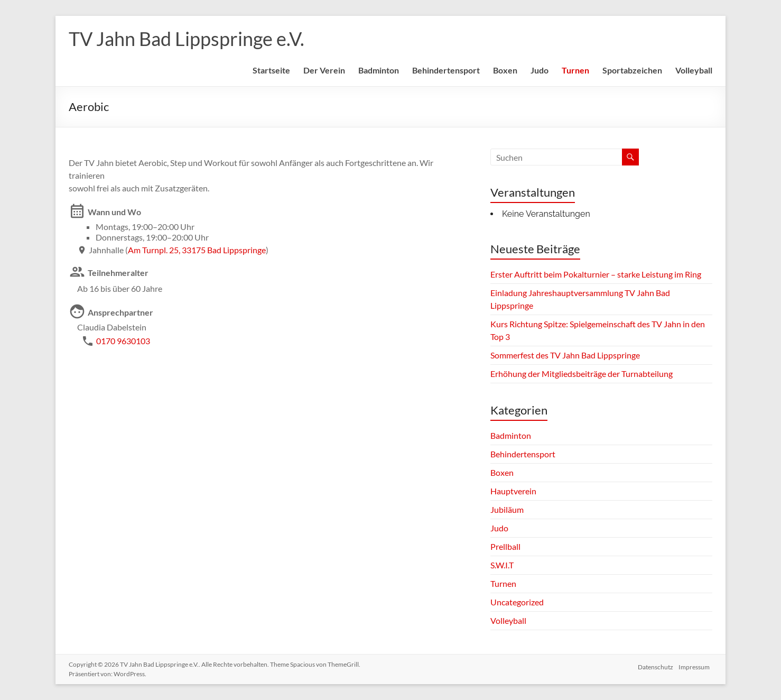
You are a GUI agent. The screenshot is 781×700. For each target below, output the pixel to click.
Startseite (271, 70)
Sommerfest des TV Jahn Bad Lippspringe (565, 355)
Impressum (697, 664)
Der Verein (324, 70)
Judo (540, 70)
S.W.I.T (502, 565)
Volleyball (694, 70)
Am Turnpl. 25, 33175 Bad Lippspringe (197, 250)
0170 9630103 (123, 341)
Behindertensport (446, 70)
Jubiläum (507, 509)
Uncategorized (517, 602)
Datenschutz (655, 664)
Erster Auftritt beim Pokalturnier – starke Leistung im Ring (596, 274)
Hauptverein (513, 491)
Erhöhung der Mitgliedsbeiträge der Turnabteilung (582, 374)
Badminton (379, 70)
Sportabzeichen (632, 70)
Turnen (575, 70)
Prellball (505, 546)
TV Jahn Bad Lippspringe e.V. (187, 39)
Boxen (505, 70)
